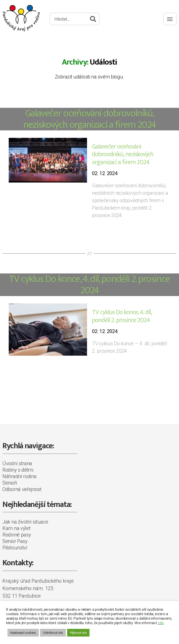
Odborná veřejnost (22, 489)
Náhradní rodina (20, 476)
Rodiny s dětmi (18, 470)
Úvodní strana (17, 463)
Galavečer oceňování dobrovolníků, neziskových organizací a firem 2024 (90, 119)
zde (160, 623)
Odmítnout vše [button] (53, 633)
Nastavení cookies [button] (23, 633)
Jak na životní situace (25, 522)
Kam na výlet (16, 528)
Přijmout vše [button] (78, 633)
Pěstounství (15, 548)
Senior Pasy (15, 541)
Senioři (10, 483)
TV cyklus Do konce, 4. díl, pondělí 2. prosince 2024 (90, 285)
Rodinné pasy (17, 535)
